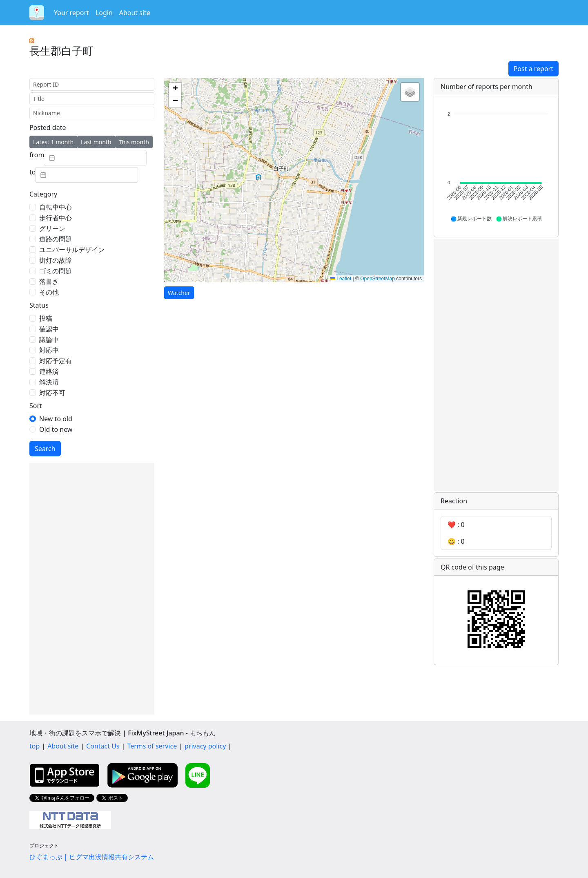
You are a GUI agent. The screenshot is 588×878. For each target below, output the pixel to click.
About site (135, 13)
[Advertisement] (92, 589)
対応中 (49, 350)
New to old (56, 419)
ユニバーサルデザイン (72, 250)
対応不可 (52, 393)
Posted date (48, 127)
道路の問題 (56, 239)
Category (43, 194)
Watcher (179, 293)
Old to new (56, 429)
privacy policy (205, 746)
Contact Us (103, 746)
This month (134, 142)
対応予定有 (56, 361)
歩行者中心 (56, 218)
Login (104, 13)
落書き (49, 281)
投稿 (46, 318)
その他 (49, 292)
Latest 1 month (53, 142)
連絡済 (49, 371)
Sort (36, 406)
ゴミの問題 (56, 271)
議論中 (49, 340)
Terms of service (152, 746)
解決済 (49, 382)
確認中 (49, 329)
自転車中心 (56, 207)
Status (39, 305)
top (35, 746)
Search (45, 449)
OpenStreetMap (378, 279)
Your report (71, 13)
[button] (175, 89)
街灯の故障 (56, 260)
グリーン (52, 228)
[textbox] (95, 158)
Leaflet (341, 279)
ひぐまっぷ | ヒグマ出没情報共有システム (92, 857)
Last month (96, 142)
